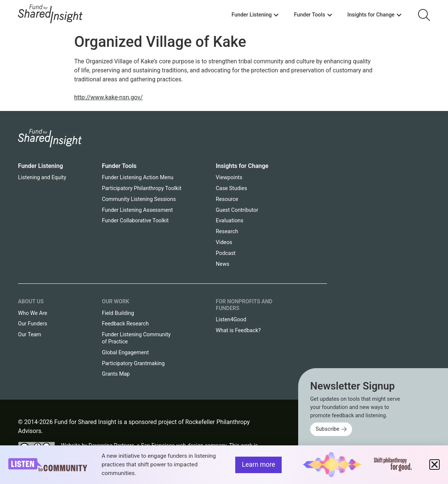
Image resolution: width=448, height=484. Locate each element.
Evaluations (230, 221)
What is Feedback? (238, 330)
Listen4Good (231, 320)
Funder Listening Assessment (137, 210)
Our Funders (33, 324)
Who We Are (33, 313)
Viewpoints (229, 178)
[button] (435, 465)
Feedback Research (125, 324)
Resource (227, 199)
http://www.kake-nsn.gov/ (108, 97)
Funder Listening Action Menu (138, 178)
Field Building (118, 313)
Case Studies (231, 188)
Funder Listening (40, 166)
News (223, 264)
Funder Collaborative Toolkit (135, 221)
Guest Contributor (237, 210)
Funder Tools (119, 166)
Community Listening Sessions (139, 199)
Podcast (226, 253)
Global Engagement (125, 353)
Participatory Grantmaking (133, 363)
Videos (224, 242)
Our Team (30, 335)
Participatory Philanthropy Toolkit (142, 188)
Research (227, 232)
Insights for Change (242, 166)
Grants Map (116, 374)
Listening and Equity (42, 178)
